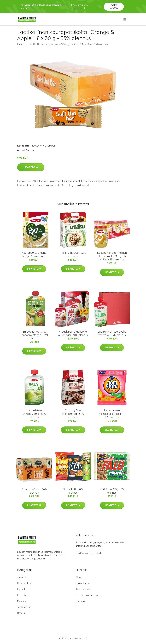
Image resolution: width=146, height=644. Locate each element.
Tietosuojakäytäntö (87, 595)
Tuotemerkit (38, 146)
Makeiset (22, 601)
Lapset (21, 589)
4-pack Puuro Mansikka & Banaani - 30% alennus (73, 333)
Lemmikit (22, 595)
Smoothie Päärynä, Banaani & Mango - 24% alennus (34, 335)
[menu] (125, 19)
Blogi (78, 577)
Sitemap (80, 601)
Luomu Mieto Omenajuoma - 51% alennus (34, 414)
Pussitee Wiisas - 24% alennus (34, 491)
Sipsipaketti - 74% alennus (73, 491)
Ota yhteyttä (83, 583)
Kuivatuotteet (25, 583)
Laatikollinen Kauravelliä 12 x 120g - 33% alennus (112, 333)
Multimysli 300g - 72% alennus (73, 254)
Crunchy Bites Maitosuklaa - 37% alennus (73, 414)
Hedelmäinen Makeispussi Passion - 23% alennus (112, 414)
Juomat (21, 577)
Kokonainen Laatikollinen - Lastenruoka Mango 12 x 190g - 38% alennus (112, 256)
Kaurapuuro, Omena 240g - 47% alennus (34, 254)
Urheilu (21, 613)
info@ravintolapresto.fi (89, 553)
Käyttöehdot (83, 589)
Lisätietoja (31, 167)
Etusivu (21, 44)
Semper (51, 146)
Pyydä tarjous (114, 6)
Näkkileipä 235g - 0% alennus (112, 491)
